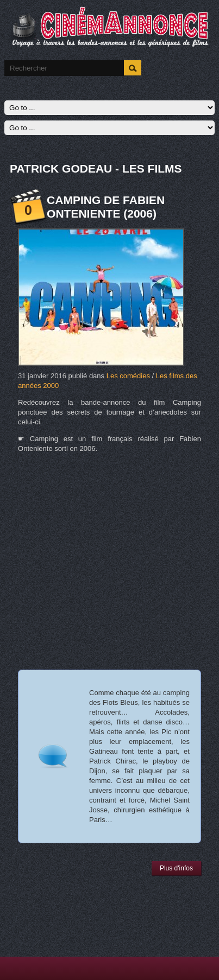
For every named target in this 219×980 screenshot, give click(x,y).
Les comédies (128, 376)
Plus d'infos (176, 868)
